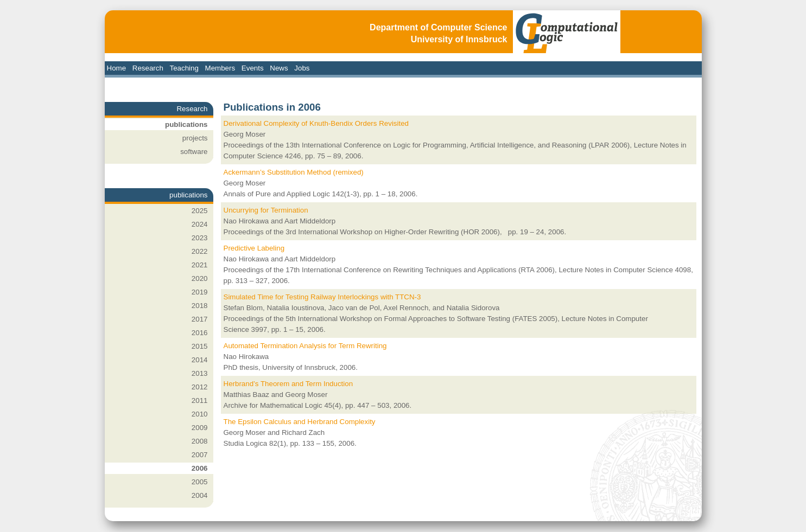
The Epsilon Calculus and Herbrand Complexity (300, 422)
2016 (200, 333)
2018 (200, 306)
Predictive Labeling (254, 248)
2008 (200, 441)
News (279, 68)
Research (148, 68)
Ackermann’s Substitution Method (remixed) (294, 172)
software (194, 152)
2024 (200, 224)
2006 (200, 468)
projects (195, 138)
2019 (200, 292)
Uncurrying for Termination (266, 210)
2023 (200, 238)
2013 (200, 373)
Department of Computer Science (438, 27)
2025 (200, 211)
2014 (200, 360)
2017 (200, 319)
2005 (200, 482)
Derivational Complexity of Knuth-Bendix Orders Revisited (316, 123)
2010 (200, 414)
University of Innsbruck (459, 39)
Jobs (302, 68)
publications (186, 124)
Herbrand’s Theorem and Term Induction (288, 384)
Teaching (184, 68)
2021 (200, 265)
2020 (200, 278)
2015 (200, 346)
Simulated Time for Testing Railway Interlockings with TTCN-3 (322, 297)
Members (220, 68)
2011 (200, 400)
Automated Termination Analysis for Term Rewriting (305, 346)
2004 (200, 495)
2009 (200, 428)
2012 (200, 387)
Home (117, 68)
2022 (200, 251)
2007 (200, 455)
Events (253, 68)
